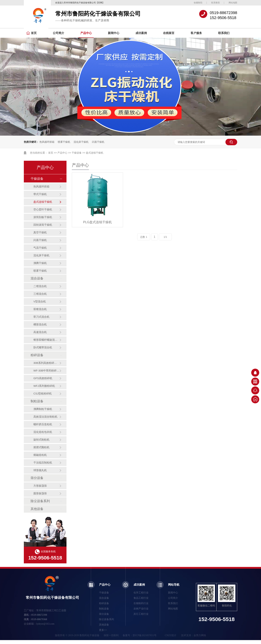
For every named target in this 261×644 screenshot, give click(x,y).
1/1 (165, 237)
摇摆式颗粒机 (41, 447)
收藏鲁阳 (198, 3)
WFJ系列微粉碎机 (44, 386)
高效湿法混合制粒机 (45, 417)
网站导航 (174, 585)
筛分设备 (37, 478)
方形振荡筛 (40, 486)
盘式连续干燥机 (95, 153)
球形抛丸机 (40, 470)
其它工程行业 (141, 614)
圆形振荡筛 (40, 493)
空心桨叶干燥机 (43, 209)
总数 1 (144, 237)
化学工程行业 (141, 593)
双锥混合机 (40, 309)
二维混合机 (40, 286)
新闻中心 (114, 33)
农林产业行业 (141, 609)
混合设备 (37, 278)
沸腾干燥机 (40, 263)
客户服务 (196, 33)
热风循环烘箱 (47, 142)
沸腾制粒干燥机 (43, 409)
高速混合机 (40, 332)
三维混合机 (40, 294)
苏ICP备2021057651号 (145, 635)
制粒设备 (37, 401)
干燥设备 (77, 153)
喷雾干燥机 (64, 142)
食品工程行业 (141, 598)
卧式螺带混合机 (43, 347)
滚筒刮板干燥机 (43, 217)
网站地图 (233, 3)
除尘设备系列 (40, 501)
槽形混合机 (40, 324)
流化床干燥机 (81, 142)
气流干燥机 (40, 248)
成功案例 (141, 33)
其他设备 (37, 509)
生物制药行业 (141, 603)
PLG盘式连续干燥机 (97, 222)
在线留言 (169, 33)
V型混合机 (40, 301)
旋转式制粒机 (41, 440)
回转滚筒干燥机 (43, 225)
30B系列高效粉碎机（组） (46, 363)
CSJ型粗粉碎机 (43, 393)
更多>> (103, 630)
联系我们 (224, 33)
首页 (32, 33)
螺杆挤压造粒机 (43, 424)
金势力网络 (200, 635)
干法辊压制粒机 (43, 463)
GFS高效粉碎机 (43, 378)
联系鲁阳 (215, 3)
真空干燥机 (40, 232)
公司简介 (58, 33)
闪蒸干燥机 (98, 142)
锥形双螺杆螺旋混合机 (46, 340)
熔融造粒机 (40, 455)
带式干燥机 (40, 194)
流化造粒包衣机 (43, 432)
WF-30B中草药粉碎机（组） (46, 371)
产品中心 (86, 33)
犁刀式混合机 (41, 317)
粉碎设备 (37, 355)
